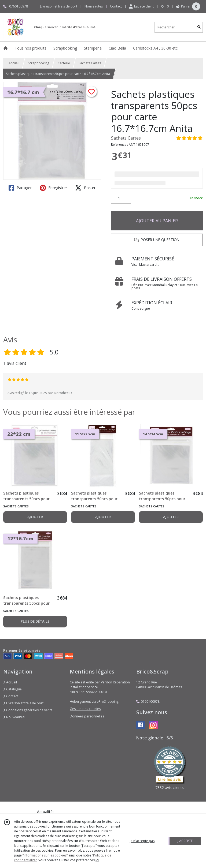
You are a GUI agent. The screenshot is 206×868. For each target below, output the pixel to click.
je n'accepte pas (142, 841)
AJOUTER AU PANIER (157, 221)
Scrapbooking (38, 63)
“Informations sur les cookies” (45, 855)
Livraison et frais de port (23, 703)
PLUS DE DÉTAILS (35, 621)
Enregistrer (53, 188)
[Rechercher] (199, 27)
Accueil (14, 63)
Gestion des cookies (85, 709)
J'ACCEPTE (185, 841)
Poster (85, 188)
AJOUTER (35, 517)
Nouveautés (14, 717)
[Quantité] (121, 198)
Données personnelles (87, 716)
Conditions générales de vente (28, 710)
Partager (20, 188)
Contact (116, 6)
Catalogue (12, 689)
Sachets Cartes (90, 63)
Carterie (64, 63)
